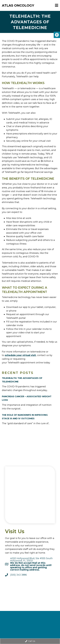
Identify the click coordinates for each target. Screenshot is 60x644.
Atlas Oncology (18, 5)
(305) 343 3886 (18, 575)
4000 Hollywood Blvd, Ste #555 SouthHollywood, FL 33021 (31, 564)
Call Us (30, 641)
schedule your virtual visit (20, 355)
